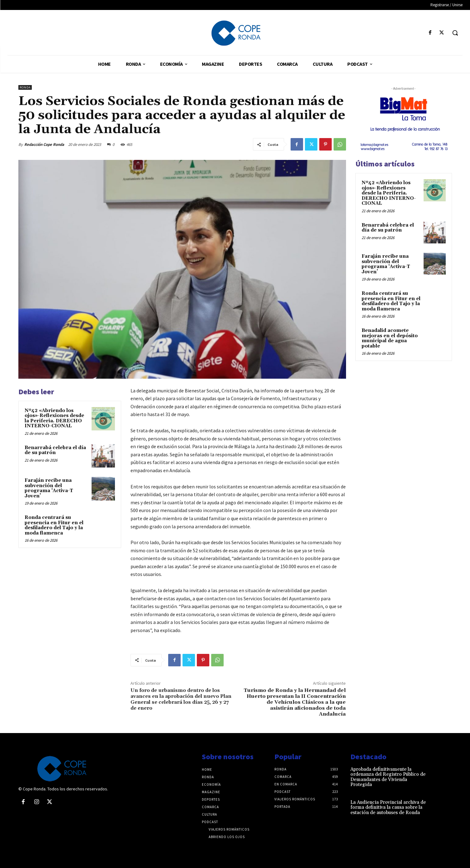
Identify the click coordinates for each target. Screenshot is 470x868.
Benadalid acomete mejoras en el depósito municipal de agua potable (390, 338)
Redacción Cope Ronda (44, 144)
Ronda (25, 87)
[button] (455, 33)
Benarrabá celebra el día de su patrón (55, 450)
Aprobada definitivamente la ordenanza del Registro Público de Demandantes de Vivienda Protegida (388, 777)
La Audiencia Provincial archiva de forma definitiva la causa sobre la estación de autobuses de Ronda (388, 808)
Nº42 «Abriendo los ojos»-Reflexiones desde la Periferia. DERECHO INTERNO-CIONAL (54, 418)
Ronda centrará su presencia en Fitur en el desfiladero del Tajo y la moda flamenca (54, 525)
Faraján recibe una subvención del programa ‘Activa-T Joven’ (49, 488)
